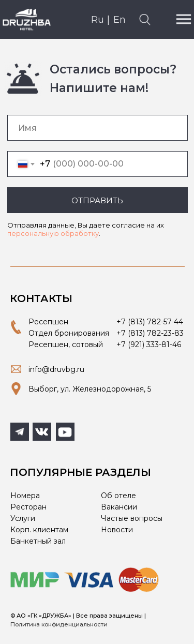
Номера (25, 496)
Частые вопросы (132, 518)
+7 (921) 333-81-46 (149, 345)
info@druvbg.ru (56, 369)
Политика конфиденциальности (59, 624)
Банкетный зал (38, 541)
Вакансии (119, 507)
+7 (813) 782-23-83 (150, 333)
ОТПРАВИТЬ (97, 200)
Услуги (23, 518)
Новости (117, 530)
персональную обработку (53, 233)
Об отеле (118, 496)
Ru (98, 20)
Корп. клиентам (39, 530)
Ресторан (28, 507)
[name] (98, 128)
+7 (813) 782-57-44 (150, 322)
